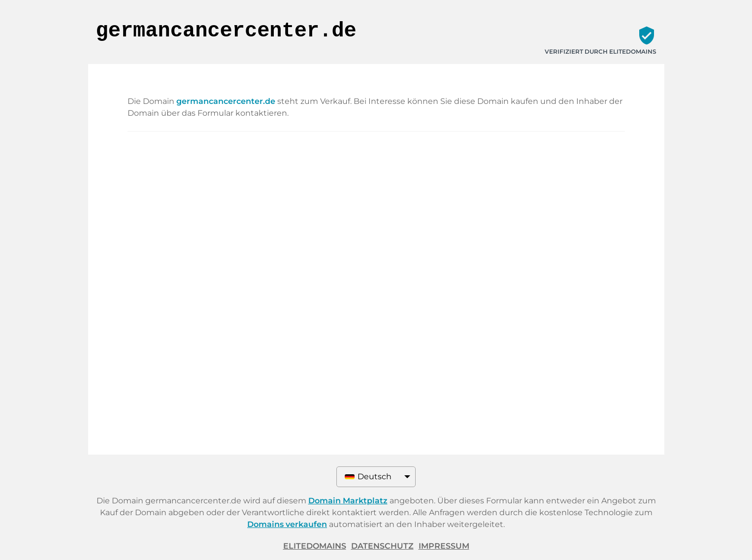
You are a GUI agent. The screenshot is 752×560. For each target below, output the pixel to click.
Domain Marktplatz (348, 501)
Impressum (444, 546)
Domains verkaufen (287, 524)
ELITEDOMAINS (315, 546)
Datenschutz (382, 546)
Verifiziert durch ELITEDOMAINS (601, 51)
